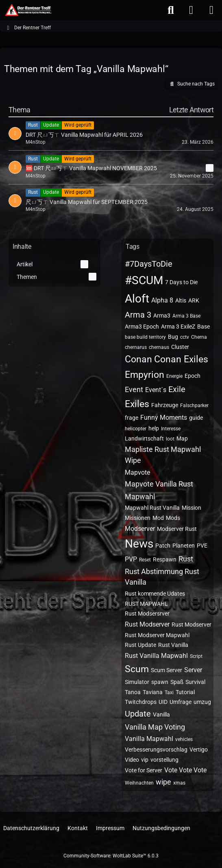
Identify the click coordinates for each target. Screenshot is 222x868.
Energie (174, 376)
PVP (131, 559)
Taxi (169, 693)
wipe (163, 782)
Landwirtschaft (144, 438)
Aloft (137, 299)
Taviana (153, 692)
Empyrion (145, 375)
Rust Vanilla (173, 645)
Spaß (177, 682)
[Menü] (211, 10)
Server (193, 670)
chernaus (159, 347)
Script (196, 656)
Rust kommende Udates (155, 594)
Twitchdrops (141, 702)
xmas (179, 783)
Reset (145, 560)
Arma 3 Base (186, 316)
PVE (202, 546)
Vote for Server (144, 770)
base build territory (145, 337)
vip (145, 760)
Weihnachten (139, 783)
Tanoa (133, 692)
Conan (138, 359)
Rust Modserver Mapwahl (157, 635)
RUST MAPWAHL (146, 604)
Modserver (140, 529)
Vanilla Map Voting (155, 727)
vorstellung (164, 760)
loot (170, 439)
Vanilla (161, 715)
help (154, 428)
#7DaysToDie (149, 264)
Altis (181, 300)
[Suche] (171, 10)
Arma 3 (138, 315)
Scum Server (166, 670)
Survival (195, 682)
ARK (194, 300)
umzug (202, 702)
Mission (192, 508)
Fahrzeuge (165, 405)
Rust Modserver (147, 624)
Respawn (165, 559)
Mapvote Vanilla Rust (159, 484)
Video (132, 760)
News (139, 544)
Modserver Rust (177, 529)
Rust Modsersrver (147, 614)
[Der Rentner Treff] (28, 10)
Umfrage (181, 702)
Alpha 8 (162, 300)
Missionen (138, 518)
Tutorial (185, 692)
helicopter (136, 429)
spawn (160, 682)
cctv (185, 337)
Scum (137, 669)
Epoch (193, 376)
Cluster (180, 347)
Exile (177, 389)
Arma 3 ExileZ (178, 327)
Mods (173, 518)
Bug (173, 337)
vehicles (184, 739)
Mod (158, 518)
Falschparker (194, 406)
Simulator (137, 682)
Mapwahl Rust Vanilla (152, 508)
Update (138, 714)
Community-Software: (111, 856)
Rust (186, 559)
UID (163, 702)
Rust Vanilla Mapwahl (156, 656)
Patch (163, 546)
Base (203, 327)
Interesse (171, 429)
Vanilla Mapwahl (149, 739)
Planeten (184, 546)
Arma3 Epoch (142, 327)
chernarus (136, 347)
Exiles (137, 404)
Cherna (199, 337)
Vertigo (199, 750)
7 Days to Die (181, 282)
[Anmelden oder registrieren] (191, 10)
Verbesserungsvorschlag (156, 750)
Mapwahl (140, 496)
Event (134, 389)
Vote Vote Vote (185, 770)
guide (196, 418)
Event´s (156, 390)
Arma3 (162, 316)
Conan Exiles (181, 359)
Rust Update (140, 645)
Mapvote (137, 472)
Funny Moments (164, 418)
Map (182, 438)
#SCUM (144, 280)
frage (132, 418)
